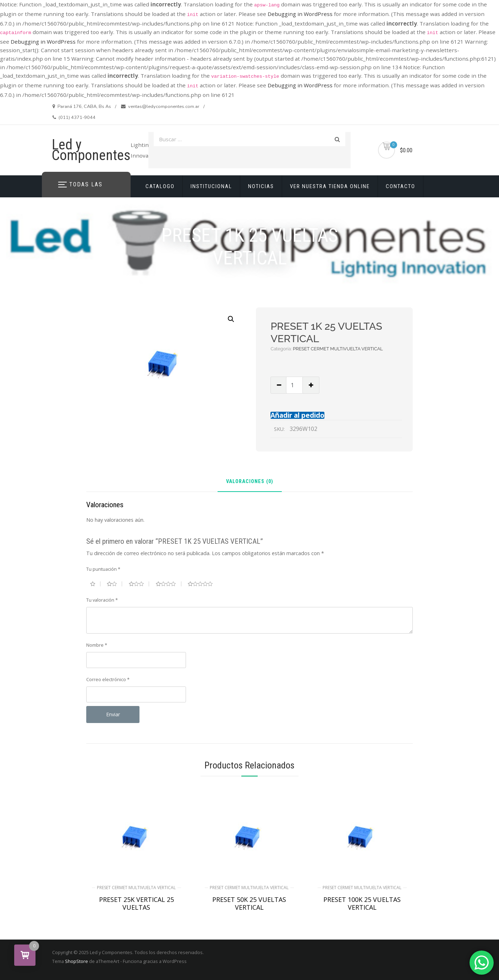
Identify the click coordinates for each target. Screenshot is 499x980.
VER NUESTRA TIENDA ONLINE (330, 186)
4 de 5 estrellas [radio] (169, 584)
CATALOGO (160, 186)
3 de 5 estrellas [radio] (139, 584)
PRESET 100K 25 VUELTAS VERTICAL (362, 903)
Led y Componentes (91, 150)
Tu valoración (102, 600)
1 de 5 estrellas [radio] (95, 584)
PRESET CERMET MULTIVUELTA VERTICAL (338, 349)
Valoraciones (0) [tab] (250, 482)
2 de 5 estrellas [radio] (114, 584)
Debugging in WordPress (300, 14)
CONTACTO (401, 186)
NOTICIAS (261, 186)
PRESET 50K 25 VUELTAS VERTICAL (249, 903)
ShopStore (76, 961)
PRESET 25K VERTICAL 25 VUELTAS (136, 903)
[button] (231, 319)
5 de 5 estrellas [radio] (203, 584)
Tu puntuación (103, 569)
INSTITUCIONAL (211, 186)
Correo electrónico (108, 679)
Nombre (97, 645)
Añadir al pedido (297, 415)
